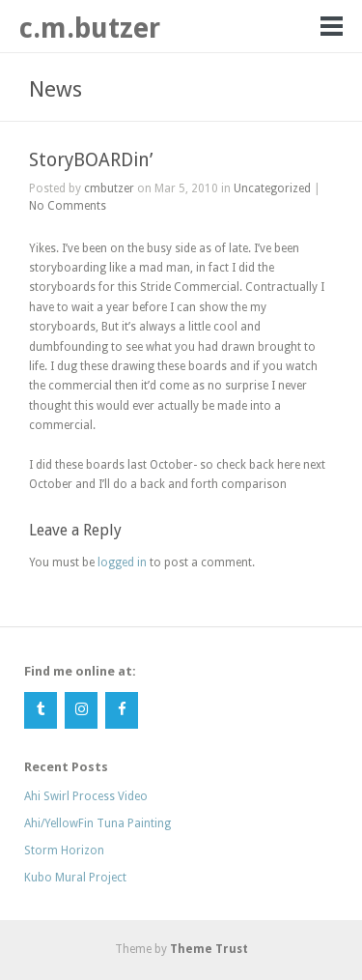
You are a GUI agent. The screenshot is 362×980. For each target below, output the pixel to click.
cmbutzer (109, 188)
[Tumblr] (41, 711)
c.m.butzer (90, 28)
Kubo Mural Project (75, 878)
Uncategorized (272, 188)
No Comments (68, 206)
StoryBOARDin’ (91, 160)
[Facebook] (122, 711)
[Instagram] (81, 711)
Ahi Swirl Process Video (86, 796)
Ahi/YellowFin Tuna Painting (97, 823)
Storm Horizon (64, 850)
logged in (122, 562)
